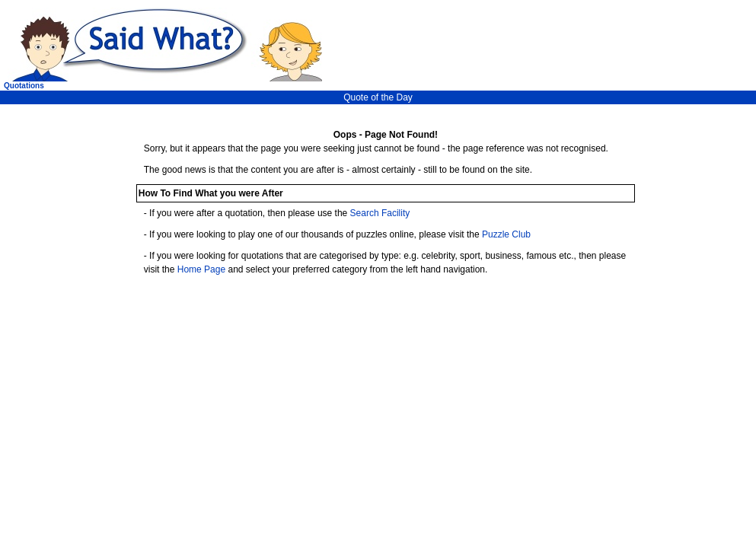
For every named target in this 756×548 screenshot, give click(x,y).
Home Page (201, 269)
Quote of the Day (378, 97)
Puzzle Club (506, 234)
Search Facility (380, 213)
